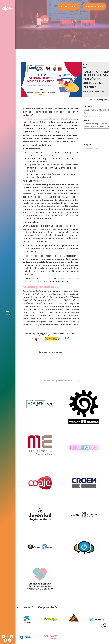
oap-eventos (89, 148)
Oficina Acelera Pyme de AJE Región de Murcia (51, 119)
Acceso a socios (69, 6)
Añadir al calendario (93, 116)
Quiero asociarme (95, 6)
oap (97, 148)
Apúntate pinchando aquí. (40, 287)
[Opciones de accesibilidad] (104, 625)
